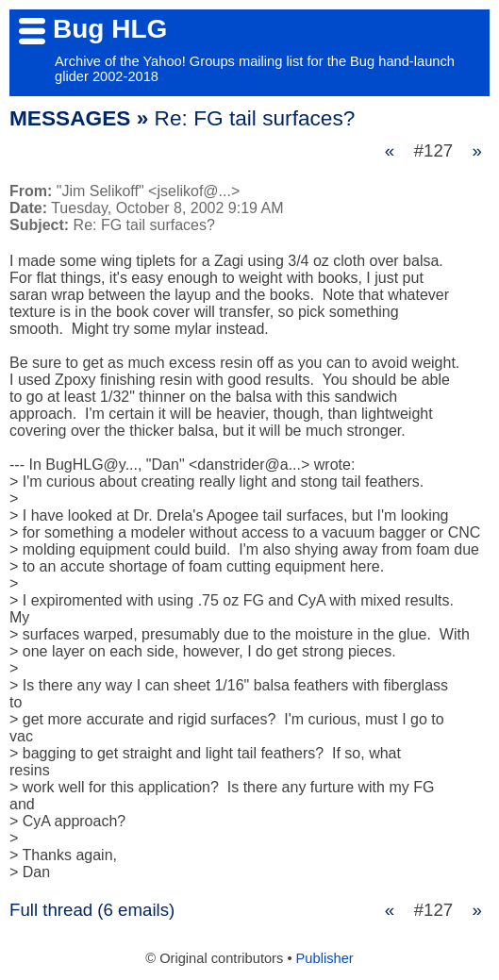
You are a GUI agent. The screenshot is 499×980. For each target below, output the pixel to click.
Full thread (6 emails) (92, 910)
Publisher (325, 958)
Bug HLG (110, 29)
